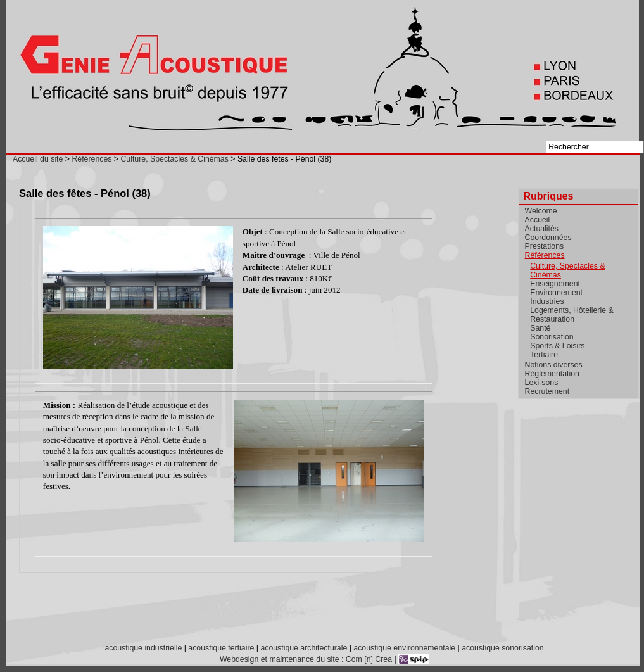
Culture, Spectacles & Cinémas (174, 159)
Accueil (538, 220)
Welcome (541, 211)
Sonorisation (552, 337)
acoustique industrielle (143, 648)
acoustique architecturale (304, 648)
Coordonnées (548, 238)
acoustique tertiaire (221, 648)
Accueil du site (38, 159)
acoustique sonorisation (502, 648)
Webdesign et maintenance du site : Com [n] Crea (306, 659)
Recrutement (547, 391)
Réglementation (552, 374)
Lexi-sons (542, 383)
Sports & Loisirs (557, 346)
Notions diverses (554, 365)
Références (92, 159)
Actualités (542, 229)
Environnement (556, 293)
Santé (540, 328)
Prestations (545, 246)
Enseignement (555, 284)
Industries (547, 301)
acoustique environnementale (404, 648)
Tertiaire (544, 355)
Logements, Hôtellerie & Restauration (571, 315)
